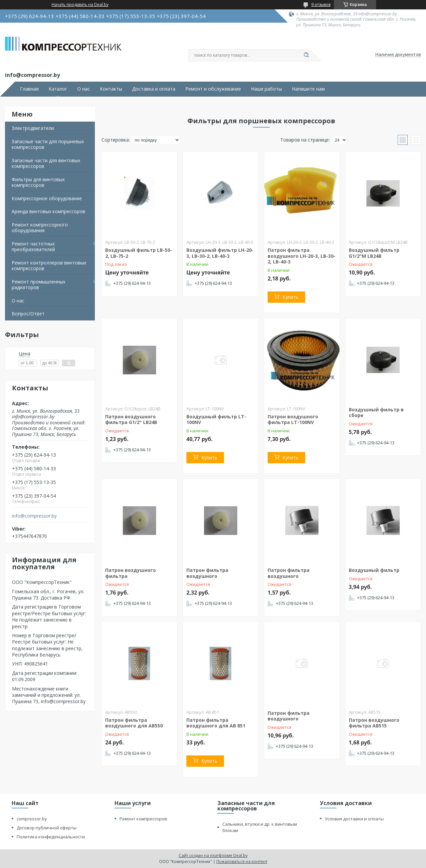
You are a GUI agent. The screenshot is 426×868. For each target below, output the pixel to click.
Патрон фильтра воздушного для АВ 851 (216, 723)
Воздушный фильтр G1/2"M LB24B (374, 253)
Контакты (111, 89)
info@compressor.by (34, 516)
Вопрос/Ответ (28, 314)
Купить (291, 297)
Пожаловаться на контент (242, 862)
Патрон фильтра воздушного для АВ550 (134, 723)
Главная (29, 89)
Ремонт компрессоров (143, 819)
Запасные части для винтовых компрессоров (46, 163)
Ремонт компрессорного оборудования (40, 228)
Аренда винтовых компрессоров (48, 211)
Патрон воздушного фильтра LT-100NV (293, 420)
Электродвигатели (33, 128)
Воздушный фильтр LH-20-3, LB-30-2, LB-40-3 (220, 253)
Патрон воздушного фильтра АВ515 (374, 723)
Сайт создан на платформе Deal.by (213, 856)
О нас (84, 89)
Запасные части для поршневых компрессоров (48, 144)
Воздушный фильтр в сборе (376, 413)
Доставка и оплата (154, 89)
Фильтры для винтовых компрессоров (38, 182)
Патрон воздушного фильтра (130, 573)
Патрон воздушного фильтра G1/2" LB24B (131, 420)
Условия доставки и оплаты (354, 819)
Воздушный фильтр (374, 570)
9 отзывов (321, 4)
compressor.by (32, 819)
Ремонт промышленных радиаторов (38, 285)
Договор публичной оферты (47, 828)
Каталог (58, 89)
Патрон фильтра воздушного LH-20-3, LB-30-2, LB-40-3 (302, 256)
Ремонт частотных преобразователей (33, 247)
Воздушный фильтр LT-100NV (216, 420)
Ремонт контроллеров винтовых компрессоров (49, 266)
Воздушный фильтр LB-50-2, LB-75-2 (139, 253)
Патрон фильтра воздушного (207, 573)
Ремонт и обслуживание (213, 89)
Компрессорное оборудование (47, 198)
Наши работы (266, 89)
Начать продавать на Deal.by (80, 5)
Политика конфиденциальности (51, 837)
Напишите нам (308, 89)
